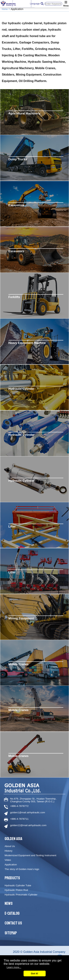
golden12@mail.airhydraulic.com (28, 825)
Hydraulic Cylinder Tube (18, 885)
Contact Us (13, 923)
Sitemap (11, 933)
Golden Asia (13, 839)
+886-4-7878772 (19, 806)
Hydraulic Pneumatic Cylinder (21, 895)
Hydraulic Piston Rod (16, 890)
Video (8, 860)
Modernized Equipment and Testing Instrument (30, 855)
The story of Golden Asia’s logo (22, 869)
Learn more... (14, 967)
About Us (10, 846)
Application (11, 865)
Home (5, 9)
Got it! (34, 973)
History (8, 851)
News (9, 904)
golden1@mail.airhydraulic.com (28, 812)
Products (12, 878)
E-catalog (12, 913)
